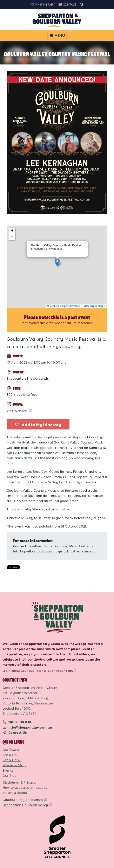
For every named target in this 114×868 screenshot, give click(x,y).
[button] (57, 263)
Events (8, 770)
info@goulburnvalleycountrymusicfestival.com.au (54, 551)
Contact (67, 4)
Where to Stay (14, 765)
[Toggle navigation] (57, 36)
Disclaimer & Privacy (19, 782)
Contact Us (18, 732)
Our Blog (9, 775)
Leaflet (52, 306)
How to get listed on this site (25, 787)
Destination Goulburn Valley (25, 805)
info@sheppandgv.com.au (30, 727)
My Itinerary (43, 4)
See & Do (10, 755)
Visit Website (17, 411)
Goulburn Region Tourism (23, 799)
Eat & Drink (12, 760)
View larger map (93, 306)
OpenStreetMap (72, 306)
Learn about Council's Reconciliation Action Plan (38, 670)
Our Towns (11, 749)
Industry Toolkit (15, 792)
